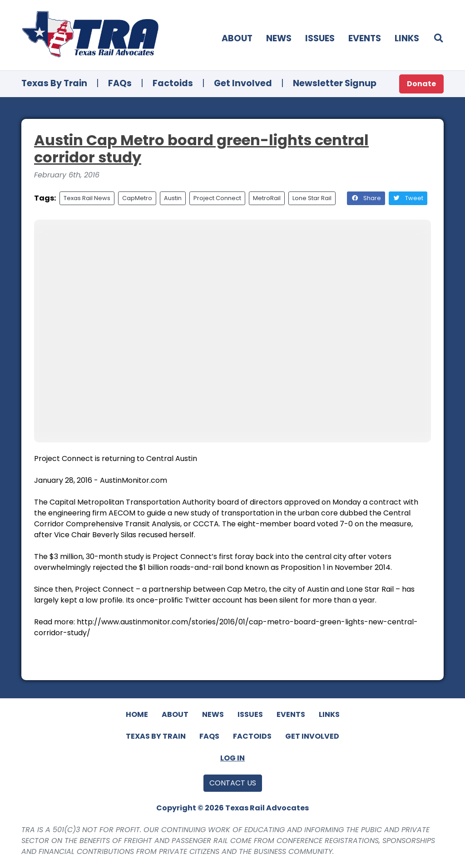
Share (366, 198)
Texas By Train (54, 83)
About (237, 38)
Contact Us (233, 783)
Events (365, 38)
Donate (421, 84)
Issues (320, 38)
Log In (232, 758)
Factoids (173, 83)
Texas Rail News (87, 198)
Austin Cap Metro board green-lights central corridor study (201, 149)
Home (137, 714)
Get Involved (243, 83)
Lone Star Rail (312, 198)
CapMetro (137, 198)
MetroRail (267, 198)
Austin (173, 198)
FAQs (120, 83)
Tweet (408, 198)
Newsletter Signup (335, 83)
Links (407, 38)
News (279, 38)
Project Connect (217, 198)
